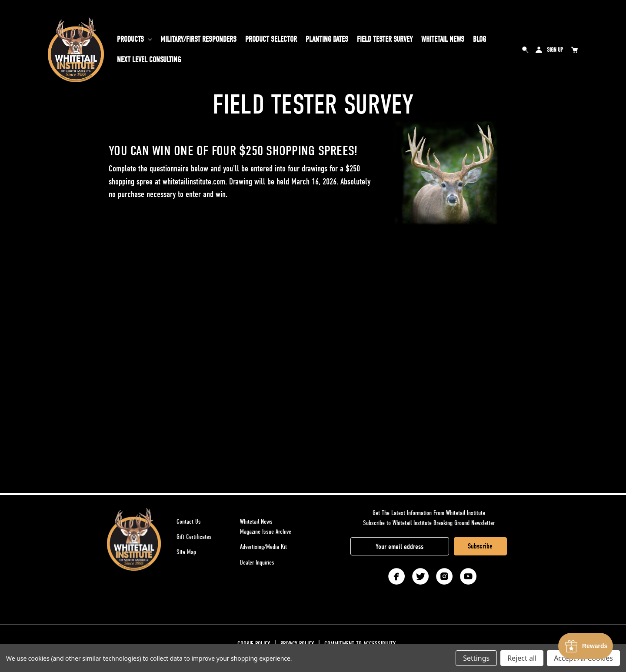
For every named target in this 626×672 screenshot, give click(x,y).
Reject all (522, 658)
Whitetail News (443, 39)
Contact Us (189, 522)
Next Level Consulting (149, 60)
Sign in (539, 50)
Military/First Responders (198, 39)
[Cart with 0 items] (574, 50)
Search (526, 50)
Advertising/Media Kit (263, 547)
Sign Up (555, 50)
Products (135, 39)
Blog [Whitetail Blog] (479, 39)
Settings (476, 658)
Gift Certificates (194, 537)
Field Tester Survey (385, 39)
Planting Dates (327, 39)
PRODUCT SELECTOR (271, 39)
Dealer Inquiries (257, 562)
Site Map (186, 552)
